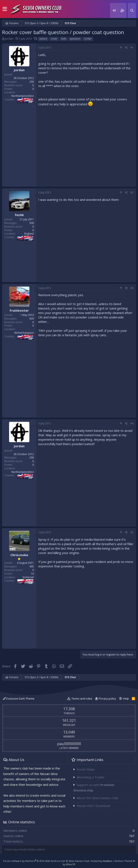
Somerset (28, 577)
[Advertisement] (86, 145)
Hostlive (107, 861)
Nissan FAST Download (93, 806)
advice (43, 39)
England (29, 234)
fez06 (19, 215)
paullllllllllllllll (69, 744)
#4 (132, 423)
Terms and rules (82, 699)
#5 (132, 532)
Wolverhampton (24, 333)
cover (54, 39)
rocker (88, 39)
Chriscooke (19, 555)
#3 (132, 288)
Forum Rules (86, 769)
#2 (132, 192)
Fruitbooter (19, 310)
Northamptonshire (23, 96)
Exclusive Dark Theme (19, 699)
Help (126, 699)
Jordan (9, 39)
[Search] (132, 10)
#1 (132, 48)
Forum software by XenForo (34, 861)
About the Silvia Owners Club (98, 798)
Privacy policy (107, 699)
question (75, 39)
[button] (5, 9)
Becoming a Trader (91, 777)
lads (64, 39)
